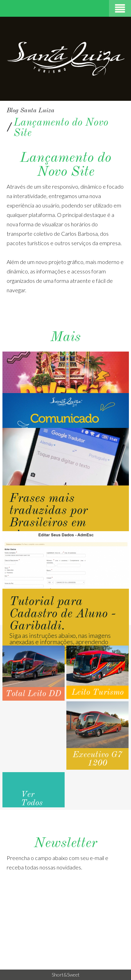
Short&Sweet (66, 975)
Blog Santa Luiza (31, 111)
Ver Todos (32, 799)
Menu (120, 8)
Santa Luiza (65, 59)
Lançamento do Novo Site (61, 128)
